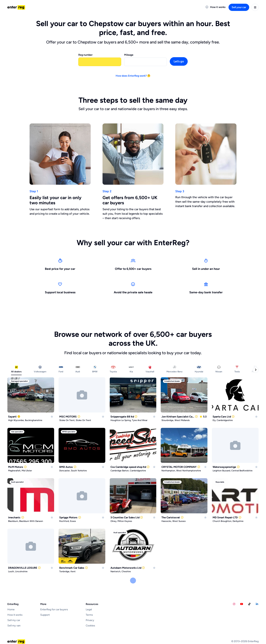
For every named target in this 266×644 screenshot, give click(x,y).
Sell (239, 7)
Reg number (85, 55)
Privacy (90, 620)
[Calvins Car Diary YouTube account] (242, 604)
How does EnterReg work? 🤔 (133, 76)
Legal (89, 609)
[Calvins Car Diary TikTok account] (249, 604)
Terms (89, 615)
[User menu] (255, 7)
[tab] (16, 370)
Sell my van (14, 626)
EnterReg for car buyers (54, 609)
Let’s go (179, 61)
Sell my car (14, 620)
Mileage (129, 55)
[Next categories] (256, 370)
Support (45, 615)
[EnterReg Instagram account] (234, 604)
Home (11, 609)
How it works (15, 615)
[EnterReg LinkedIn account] (257, 604)
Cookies (90, 626)
